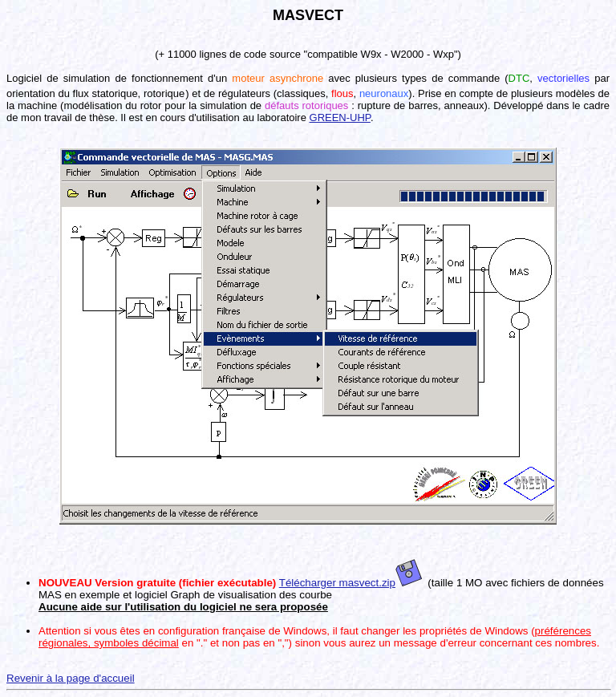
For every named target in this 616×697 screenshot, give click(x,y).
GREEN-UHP (340, 118)
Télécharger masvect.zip (351, 583)
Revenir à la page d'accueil (71, 678)
